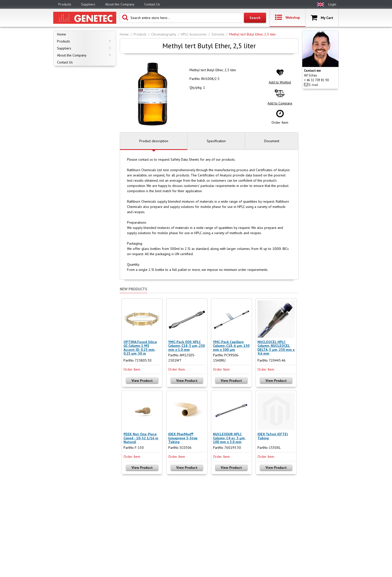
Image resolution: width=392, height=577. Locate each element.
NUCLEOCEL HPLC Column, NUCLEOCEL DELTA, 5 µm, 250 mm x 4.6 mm (276, 348)
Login (332, 4)
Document (272, 141)
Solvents (218, 34)
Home (124, 34)
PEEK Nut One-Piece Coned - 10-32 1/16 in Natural (141, 438)
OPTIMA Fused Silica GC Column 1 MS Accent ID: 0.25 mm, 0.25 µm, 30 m (140, 348)
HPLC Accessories (194, 34)
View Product (142, 381)
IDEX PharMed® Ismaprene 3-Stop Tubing (183, 438)
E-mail (311, 85)
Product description (154, 141)
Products (140, 34)
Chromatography (164, 34)
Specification (216, 141)
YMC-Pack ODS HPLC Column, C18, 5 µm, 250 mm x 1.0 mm (186, 346)
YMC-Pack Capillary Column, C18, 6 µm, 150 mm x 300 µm (231, 346)
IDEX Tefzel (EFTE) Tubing (273, 436)
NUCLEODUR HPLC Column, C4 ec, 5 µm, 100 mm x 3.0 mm (229, 438)
